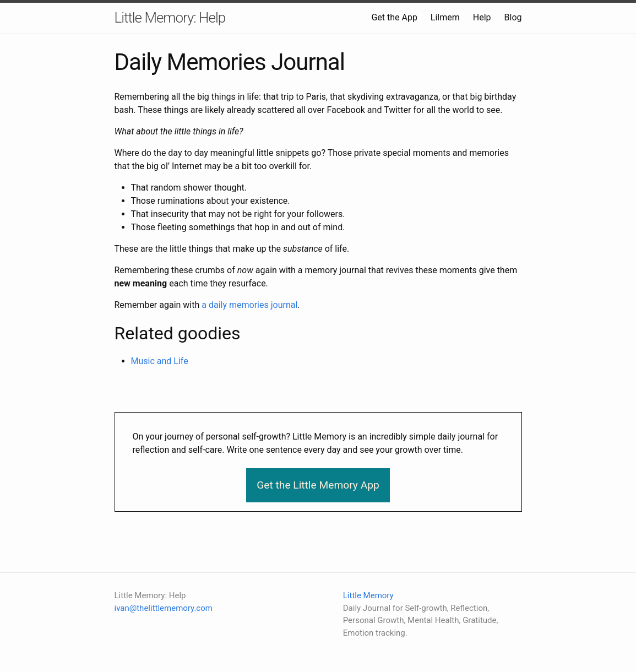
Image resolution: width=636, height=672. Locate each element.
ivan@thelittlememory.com (164, 608)
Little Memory (368, 595)
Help (482, 17)
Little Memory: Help (170, 18)
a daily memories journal (249, 305)
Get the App (394, 17)
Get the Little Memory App (318, 485)
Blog (513, 17)
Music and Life (160, 361)
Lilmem (445, 17)
